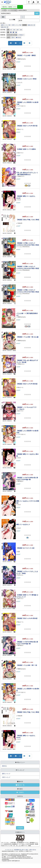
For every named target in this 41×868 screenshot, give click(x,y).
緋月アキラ (20, 153)
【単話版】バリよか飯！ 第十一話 (27, 665)
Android (18, 38)
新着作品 (4, 766)
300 (21, 30)
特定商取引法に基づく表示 (21, 850)
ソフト (15, 7)
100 (14, 30)
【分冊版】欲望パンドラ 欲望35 (26, 149)
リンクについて (9, 850)
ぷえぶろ (20, 82)
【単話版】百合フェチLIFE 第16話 (27, 384)
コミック (20, 7)
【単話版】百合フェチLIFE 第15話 (27, 618)
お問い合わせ (33, 850)
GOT (19, 62)
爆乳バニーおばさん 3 (23, 524)
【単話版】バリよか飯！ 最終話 (26, 55)
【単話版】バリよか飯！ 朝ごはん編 (27, 337)
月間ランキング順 (16, 25)
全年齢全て (21, 35)
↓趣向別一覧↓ (20, 785)
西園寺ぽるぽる (22, 59)
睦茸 (19, 552)
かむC (19, 200)
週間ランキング (6, 774)
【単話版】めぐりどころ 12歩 (25, 548)
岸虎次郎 (20, 223)
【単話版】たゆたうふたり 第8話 (26, 79)
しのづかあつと (22, 106)
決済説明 (20, 828)
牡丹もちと (20, 575)
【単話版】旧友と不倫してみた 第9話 (28, 220)
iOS (13, 38)
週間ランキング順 (6, 25)
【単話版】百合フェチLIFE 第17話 (27, 126)
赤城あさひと (21, 176)
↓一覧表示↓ (20, 792)
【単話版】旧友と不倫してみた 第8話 (28, 712)
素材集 (10, 7)
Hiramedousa (26, 247)
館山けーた (20, 129)
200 (18, 30)
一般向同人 (4, 7)
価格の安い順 (31, 25)
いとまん (20, 247)
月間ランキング (6, 777)
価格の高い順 (5, 27)
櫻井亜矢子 (20, 481)
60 (11, 30)
